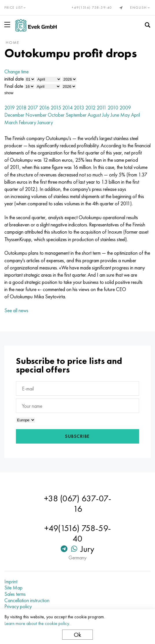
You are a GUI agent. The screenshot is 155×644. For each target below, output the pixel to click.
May (125, 115)
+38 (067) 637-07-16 (78, 504)
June (115, 115)
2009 (125, 108)
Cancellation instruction (27, 600)
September (76, 115)
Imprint (11, 582)
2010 (113, 108)
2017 (33, 108)
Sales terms (15, 594)
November (36, 115)
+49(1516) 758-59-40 (92, 8)
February (27, 122)
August (94, 115)
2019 (10, 108)
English (140, 8)
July (106, 115)
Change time (16, 71)
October (56, 115)
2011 (102, 108)
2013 (79, 108)
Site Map (13, 588)
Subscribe (77, 436)
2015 (56, 108)
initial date (14, 79)
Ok (77, 635)
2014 (67, 108)
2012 (90, 108)
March (11, 122)
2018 (21, 108)
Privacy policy (18, 606)
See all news (16, 310)
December (14, 115)
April (135, 115)
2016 (44, 108)
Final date (14, 86)
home (13, 42)
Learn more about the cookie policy (37, 623)
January (45, 122)
